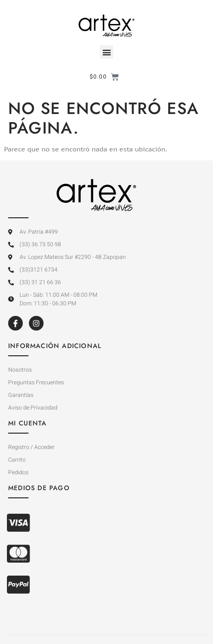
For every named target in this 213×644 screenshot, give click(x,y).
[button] (106, 52)
